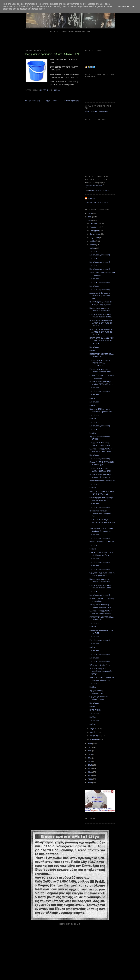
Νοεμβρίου (94, 227)
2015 (90, 758)
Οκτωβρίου (95, 230)
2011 (90, 772)
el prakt (92, 198)
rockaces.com (94, 188)
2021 (90, 751)
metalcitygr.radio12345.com (99, 190)
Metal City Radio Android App (97, 111)
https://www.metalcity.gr (94, 185)
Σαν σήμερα (94, 251)
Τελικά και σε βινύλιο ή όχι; (100, 665)
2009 (90, 779)
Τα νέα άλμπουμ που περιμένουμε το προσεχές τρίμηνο (101, 671)
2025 (90, 217)
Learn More (124, 6)
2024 (90, 220)
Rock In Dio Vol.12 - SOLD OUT (102, 542)
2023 (90, 744)
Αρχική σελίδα (52, 100)
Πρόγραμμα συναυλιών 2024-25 (102, 481)
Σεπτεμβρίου (95, 234)
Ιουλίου (93, 241)
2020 (90, 754)
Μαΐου (93, 248)
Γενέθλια (93, 350)
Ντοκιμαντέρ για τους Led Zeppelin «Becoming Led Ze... (100, 514)
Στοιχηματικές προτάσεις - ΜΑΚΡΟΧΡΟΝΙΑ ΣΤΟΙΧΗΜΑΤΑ (100, 363)
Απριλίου (94, 729)
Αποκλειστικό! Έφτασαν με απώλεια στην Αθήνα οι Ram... (100, 296)
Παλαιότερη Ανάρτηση (72, 100)
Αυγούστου (95, 238)
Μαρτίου (94, 732)
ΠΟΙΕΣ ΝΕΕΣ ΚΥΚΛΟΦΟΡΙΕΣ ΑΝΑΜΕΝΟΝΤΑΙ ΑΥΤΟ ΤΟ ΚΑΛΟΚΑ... (101, 323)
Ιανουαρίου (95, 739)
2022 (90, 747)
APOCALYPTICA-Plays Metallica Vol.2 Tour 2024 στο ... (102, 522)
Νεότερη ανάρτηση (32, 100)
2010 (90, 776)
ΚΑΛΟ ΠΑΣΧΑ (95, 710)
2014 (90, 761)
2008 (90, 783)
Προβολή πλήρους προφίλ (97, 202)
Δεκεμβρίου (95, 223)
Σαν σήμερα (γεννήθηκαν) (100, 255)
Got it (135, 6)
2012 (90, 768)
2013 (90, 765)
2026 (90, 213)
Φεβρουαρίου (95, 736)
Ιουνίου (93, 245)
